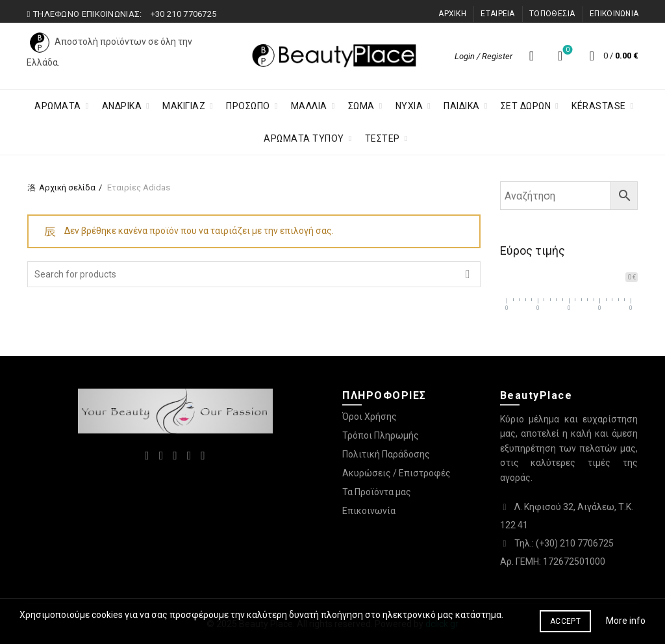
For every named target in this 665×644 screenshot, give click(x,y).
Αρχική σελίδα (67, 187)
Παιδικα (462, 106)
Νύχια (409, 106)
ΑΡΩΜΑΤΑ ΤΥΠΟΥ (304, 138)
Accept (565, 621)
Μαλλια (309, 106)
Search (468, 274)
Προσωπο (248, 106)
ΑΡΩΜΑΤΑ (58, 106)
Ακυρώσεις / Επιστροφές (396, 473)
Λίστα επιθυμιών (567, 50)
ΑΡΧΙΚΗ (452, 14)
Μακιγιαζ (184, 106)
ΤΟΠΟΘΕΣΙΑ (552, 14)
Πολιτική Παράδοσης (386, 454)
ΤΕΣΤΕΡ (383, 138)
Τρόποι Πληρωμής (381, 435)
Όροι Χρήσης (370, 417)
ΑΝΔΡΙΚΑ (122, 106)
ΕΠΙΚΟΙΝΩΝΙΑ (614, 14)
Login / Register (483, 56)
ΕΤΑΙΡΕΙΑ (497, 14)
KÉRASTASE (599, 106)
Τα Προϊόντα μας (377, 492)
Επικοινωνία (369, 511)
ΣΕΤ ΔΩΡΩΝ (526, 106)
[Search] (531, 56)
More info (626, 621)
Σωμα (361, 106)
